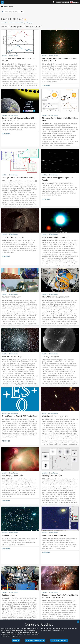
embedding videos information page (23, 615)
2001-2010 (21, 27)
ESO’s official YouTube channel (49, 609)
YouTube (5, 609)
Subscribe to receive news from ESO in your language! (17, 23)
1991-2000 (29, 27)
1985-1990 (38, 27)
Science (58, 2)
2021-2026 (5, 27)
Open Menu (7, 7)
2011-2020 (13, 27)
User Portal (65, 2)
